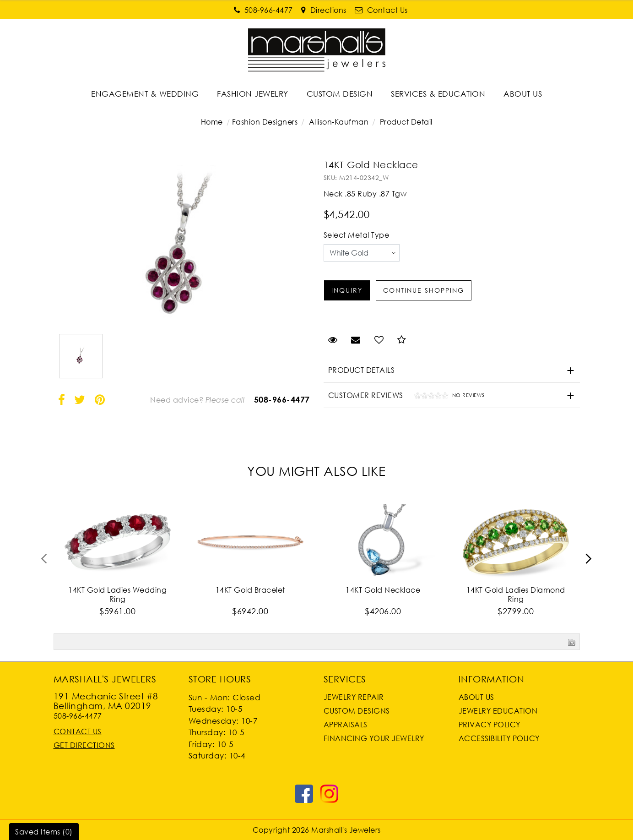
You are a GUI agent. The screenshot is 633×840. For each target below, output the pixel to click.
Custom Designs (357, 711)
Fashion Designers (265, 122)
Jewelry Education (498, 711)
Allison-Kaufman (339, 122)
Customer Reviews (404, 396)
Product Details (362, 370)
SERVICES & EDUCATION (438, 94)
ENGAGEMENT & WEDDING (145, 94)
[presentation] (44, 562)
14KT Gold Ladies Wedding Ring (117, 595)
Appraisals (346, 725)
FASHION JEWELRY (253, 94)
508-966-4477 (282, 399)
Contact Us (78, 731)
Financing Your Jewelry (374, 738)
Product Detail (405, 122)
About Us (476, 697)
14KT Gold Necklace (383, 590)
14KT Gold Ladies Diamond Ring (516, 595)
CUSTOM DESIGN (340, 94)
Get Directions (84, 745)
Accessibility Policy (499, 738)
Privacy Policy (490, 725)
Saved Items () (44, 832)
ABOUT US (523, 94)
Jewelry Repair (354, 697)
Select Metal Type (357, 235)
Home (212, 122)
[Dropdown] (145, 94)
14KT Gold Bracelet (250, 590)
